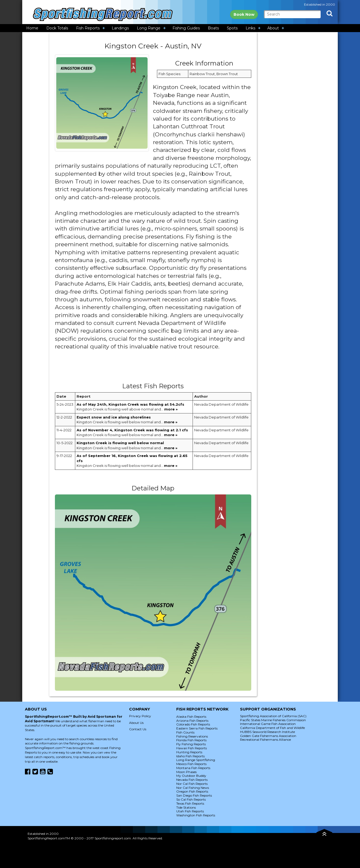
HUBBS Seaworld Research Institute (267, 732)
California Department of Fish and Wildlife (272, 728)
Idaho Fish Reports (190, 756)
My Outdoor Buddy (191, 776)
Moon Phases (186, 772)
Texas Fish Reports (190, 803)
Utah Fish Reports (190, 811)
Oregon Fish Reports (192, 791)
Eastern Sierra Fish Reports (197, 728)
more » (171, 409)
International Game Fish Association (268, 724)
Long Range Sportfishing (196, 760)
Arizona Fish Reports (192, 721)
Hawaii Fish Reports (192, 748)
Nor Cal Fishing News (193, 788)
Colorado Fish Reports (193, 724)
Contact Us (138, 729)
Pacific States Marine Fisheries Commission (273, 720)
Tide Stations (186, 807)
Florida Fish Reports (191, 740)
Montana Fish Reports (193, 768)
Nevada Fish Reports (192, 780)
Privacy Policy (140, 716)
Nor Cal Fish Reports (192, 784)
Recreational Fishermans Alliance (265, 740)
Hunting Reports (189, 752)
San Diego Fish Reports (194, 795)
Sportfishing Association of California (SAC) (273, 716)
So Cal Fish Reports (191, 799)
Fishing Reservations (192, 736)
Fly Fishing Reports (191, 744)
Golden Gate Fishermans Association (268, 736)
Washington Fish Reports (196, 815)
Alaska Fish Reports (191, 717)
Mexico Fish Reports (191, 764)
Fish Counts (185, 732)
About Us (136, 723)
